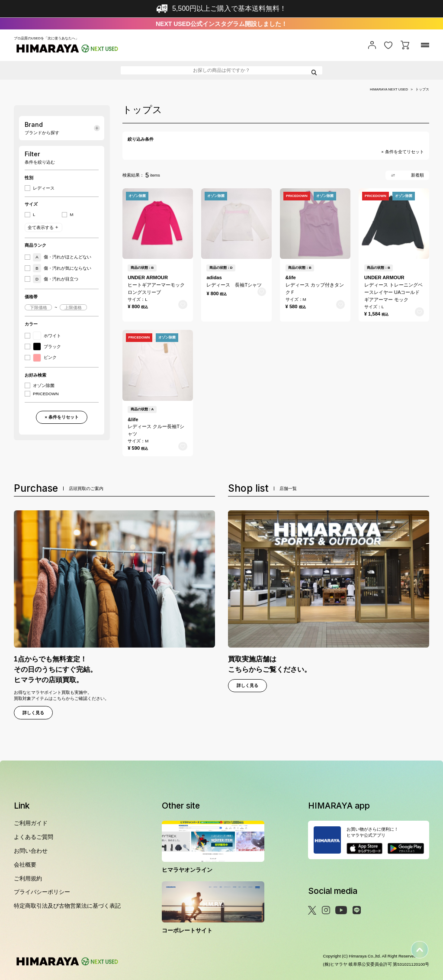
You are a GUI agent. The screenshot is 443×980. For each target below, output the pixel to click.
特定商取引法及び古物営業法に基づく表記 (67, 906)
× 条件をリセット (61, 417)
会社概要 (25, 865)
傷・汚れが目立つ (56, 279)
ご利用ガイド (31, 823)
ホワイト (47, 336)
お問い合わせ (31, 851)
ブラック (47, 347)
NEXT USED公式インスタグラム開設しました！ (221, 24)
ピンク (45, 358)
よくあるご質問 (34, 837)
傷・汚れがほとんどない (62, 257)
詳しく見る (33, 713)
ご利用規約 (28, 878)
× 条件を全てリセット (402, 152)
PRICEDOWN (46, 394)
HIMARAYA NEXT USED (389, 90)
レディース (44, 188)
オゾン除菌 (44, 386)
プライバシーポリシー (42, 892)
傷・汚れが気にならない (62, 268)
